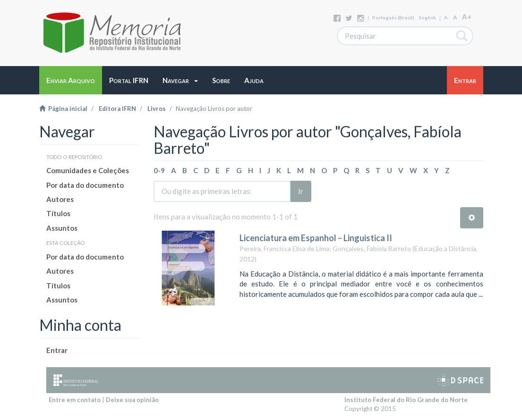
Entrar (57, 350)
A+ (467, 17)
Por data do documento (85, 185)
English (428, 17)
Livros (157, 109)
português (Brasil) (393, 17)
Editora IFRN (117, 109)
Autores (60, 199)
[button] (180, 80)
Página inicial (63, 109)
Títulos (58, 213)
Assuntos (62, 228)
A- (446, 18)
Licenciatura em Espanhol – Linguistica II (316, 238)
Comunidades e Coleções (88, 170)
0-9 (159, 170)
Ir (301, 191)
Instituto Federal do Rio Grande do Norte (406, 400)
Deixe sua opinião (132, 400)
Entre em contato (75, 400)
